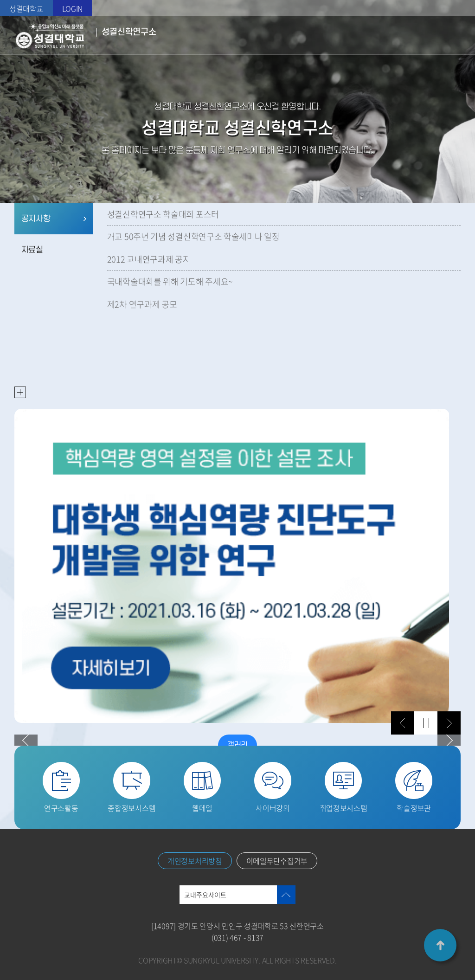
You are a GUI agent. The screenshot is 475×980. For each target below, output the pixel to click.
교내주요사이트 (205, 895)
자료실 (32, 250)
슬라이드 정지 (426, 723)
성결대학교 (26, 8)
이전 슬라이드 (403, 723)
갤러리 (237, 745)
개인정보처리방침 (195, 861)
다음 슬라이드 (449, 723)
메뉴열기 (454, 35)
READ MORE (20, 392)
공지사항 (36, 219)
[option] (232, 566)
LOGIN (73, 8)
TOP (440, 945)
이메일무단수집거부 (277, 861)
